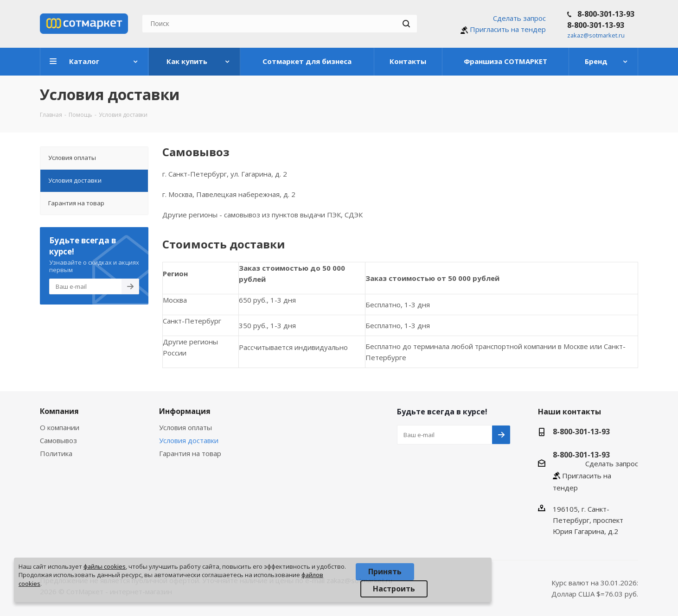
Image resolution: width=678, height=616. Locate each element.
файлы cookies (105, 566)
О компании (60, 427)
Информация (185, 411)
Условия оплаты (185, 427)
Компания (59, 411)
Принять (385, 572)
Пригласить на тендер (508, 29)
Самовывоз (58, 440)
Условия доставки (189, 440)
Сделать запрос (519, 18)
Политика (56, 453)
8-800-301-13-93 (606, 14)
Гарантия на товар (190, 453)
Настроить (394, 589)
